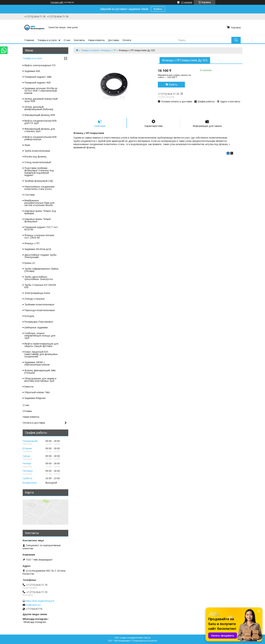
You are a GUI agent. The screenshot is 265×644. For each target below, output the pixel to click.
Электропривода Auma (37, 293)
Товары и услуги (47, 40)
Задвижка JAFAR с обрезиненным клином (37, 363)
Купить (158, 9)
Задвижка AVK (32, 71)
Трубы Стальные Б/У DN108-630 (40, 286)
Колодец (29, 316)
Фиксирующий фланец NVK (40, 115)
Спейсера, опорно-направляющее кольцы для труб (40, 336)
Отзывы (27, 411)
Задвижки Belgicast (35, 398)
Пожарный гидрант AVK (38, 83)
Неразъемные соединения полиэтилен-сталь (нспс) (39, 188)
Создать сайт (57, 2)
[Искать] (236, 40)
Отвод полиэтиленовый (38, 162)
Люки (27, 145)
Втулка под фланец (35, 157)
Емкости (29, 387)
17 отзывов (187, 2)
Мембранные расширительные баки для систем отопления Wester (39, 203)
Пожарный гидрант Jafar (38, 77)
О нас (67, 40)
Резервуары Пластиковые (39, 322)
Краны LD (30, 263)
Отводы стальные (34, 299)
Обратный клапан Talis (37, 392)
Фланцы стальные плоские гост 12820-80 (39, 236)
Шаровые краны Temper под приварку (40, 212)
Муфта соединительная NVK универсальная (41, 138)
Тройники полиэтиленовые (39, 305)
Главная (29, 40)
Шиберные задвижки (36, 327)
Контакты (79, 40)
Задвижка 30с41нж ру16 (38, 249)
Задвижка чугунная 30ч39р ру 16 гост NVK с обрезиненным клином (41, 91)
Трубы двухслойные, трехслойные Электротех (39, 278)
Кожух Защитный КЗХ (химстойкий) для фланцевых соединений (41, 354)
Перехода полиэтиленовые (40, 310)
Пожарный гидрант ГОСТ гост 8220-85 (41, 228)
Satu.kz (147, 638)
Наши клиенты (96, 40)
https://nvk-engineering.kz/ (40, 601)
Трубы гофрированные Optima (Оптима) (41, 270)
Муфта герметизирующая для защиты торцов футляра (41, 345)
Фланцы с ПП (109, 50)
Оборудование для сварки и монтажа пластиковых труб (40, 380)
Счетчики (29, 195)
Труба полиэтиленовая (37, 151)
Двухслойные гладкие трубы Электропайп (40, 256)
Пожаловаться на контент (145, 641)
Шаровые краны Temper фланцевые (38, 220)
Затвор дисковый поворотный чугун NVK (41, 100)
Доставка (113, 40)
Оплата (127, 40)
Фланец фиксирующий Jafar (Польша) (40, 372)
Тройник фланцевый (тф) (39, 181)
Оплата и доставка (34, 423)
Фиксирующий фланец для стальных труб (40, 130)
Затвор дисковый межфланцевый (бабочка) (39, 108)
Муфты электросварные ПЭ (40, 65)
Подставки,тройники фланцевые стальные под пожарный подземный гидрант (39, 172)
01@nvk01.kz (33, 605)
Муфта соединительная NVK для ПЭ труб (41, 122)
